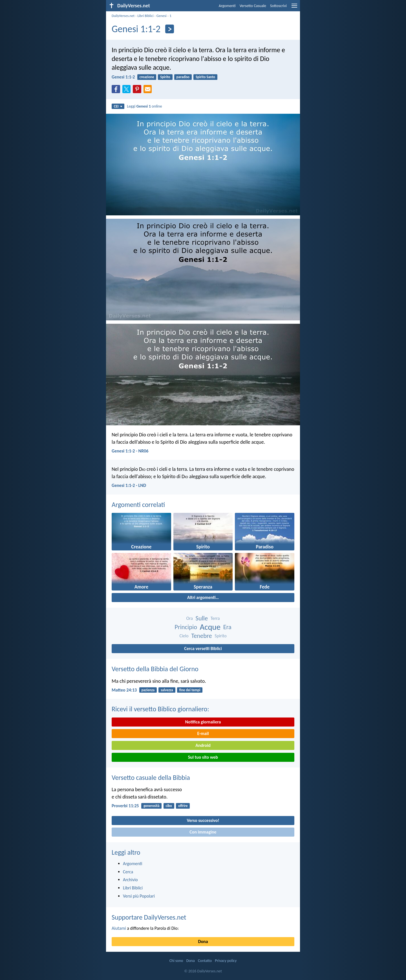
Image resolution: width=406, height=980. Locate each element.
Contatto (205, 961)
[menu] (294, 8)
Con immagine (203, 832)
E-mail (203, 733)
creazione (147, 77)
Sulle (202, 618)
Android (203, 745)
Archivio (130, 880)
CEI (118, 106)
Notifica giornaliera (203, 722)
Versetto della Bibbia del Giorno (155, 669)
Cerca (128, 872)
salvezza (167, 690)
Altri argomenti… (203, 597)
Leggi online (144, 106)
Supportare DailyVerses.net (149, 917)
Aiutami (119, 928)
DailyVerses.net (123, 16)
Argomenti (227, 6)
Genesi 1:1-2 (123, 77)
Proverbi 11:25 (125, 806)
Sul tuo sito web (203, 757)
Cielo (184, 636)
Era (227, 627)
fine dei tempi (190, 690)
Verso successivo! (203, 820)
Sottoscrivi (278, 6)
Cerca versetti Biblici (203, 648)
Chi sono (176, 961)
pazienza (148, 690)
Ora (189, 618)
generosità (152, 806)
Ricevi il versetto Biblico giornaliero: (160, 709)
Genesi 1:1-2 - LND (129, 485)
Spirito (165, 77)
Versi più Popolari (139, 896)
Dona (203, 941)
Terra (215, 618)
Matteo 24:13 (124, 690)
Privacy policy (226, 961)
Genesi (162, 16)
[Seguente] (170, 29)
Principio (186, 627)
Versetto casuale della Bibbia (151, 777)
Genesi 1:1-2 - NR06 (130, 451)
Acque (210, 627)
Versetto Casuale (253, 6)
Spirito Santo (205, 77)
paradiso (183, 77)
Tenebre (201, 636)
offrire (183, 806)
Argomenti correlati (138, 505)
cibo (169, 806)
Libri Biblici (145, 16)
